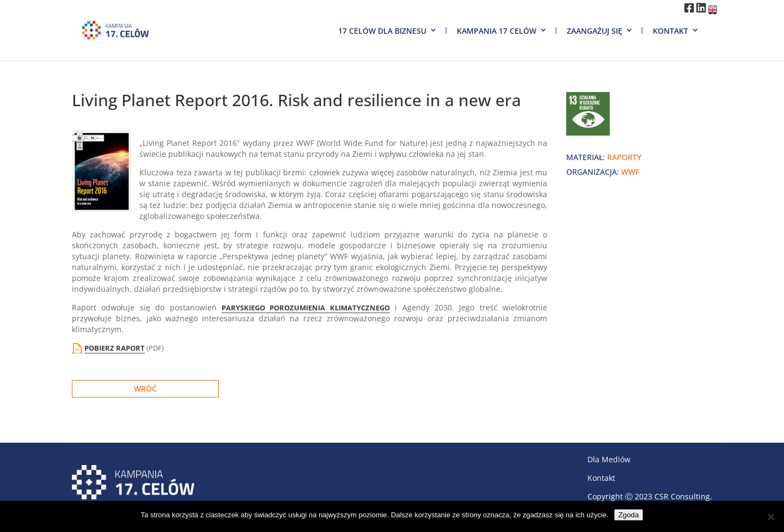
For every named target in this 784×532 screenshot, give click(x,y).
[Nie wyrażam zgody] (770, 517)
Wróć (145, 389)
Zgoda (629, 515)
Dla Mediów (609, 459)
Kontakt (670, 31)
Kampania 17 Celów (497, 31)
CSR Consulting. (683, 496)
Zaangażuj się (595, 31)
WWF (630, 172)
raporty (624, 157)
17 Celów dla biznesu (382, 31)
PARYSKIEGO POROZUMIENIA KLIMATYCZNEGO (306, 308)
